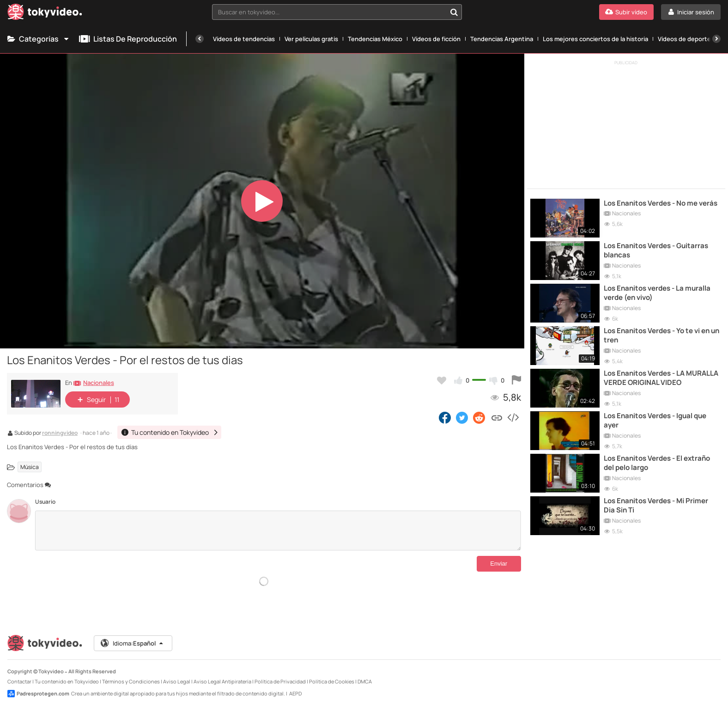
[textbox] (329, 12)
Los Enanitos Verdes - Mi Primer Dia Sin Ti (656, 506)
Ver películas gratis (311, 39)
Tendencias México (375, 39)
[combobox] (337, 12)
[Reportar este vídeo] (516, 380)
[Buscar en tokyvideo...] (454, 12)
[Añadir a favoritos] (442, 380)
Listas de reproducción (128, 39)
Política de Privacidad (280, 674)
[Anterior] (200, 39)
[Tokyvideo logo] (45, 14)
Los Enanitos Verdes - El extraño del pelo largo (657, 463)
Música (30, 467)
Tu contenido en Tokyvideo (67, 674)
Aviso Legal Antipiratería (222, 674)
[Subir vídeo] (626, 12)
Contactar (19, 674)
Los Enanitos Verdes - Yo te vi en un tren (661, 335)
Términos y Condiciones (131, 674)
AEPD (295, 686)
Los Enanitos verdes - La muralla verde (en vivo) (657, 293)
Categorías (39, 39)
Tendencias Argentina (502, 39)
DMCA (365, 674)
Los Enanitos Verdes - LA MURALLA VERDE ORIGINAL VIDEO (661, 378)
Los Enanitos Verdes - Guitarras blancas (656, 250)
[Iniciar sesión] (691, 12)
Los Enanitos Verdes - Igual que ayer (655, 421)
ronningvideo (60, 433)
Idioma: (132, 636)
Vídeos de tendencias (244, 39)
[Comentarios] (278, 530)
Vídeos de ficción (436, 39)
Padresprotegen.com (38, 686)
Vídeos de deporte (684, 39)
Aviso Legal (177, 674)
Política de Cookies (332, 674)
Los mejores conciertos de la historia (595, 39)
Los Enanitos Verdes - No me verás (661, 203)
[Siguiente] (716, 39)
